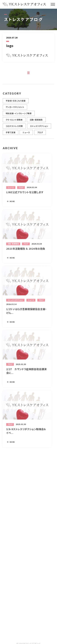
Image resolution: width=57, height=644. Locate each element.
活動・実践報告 (36, 121)
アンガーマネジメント (15, 109)
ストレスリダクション (39, 128)
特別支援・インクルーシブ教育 (19, 115)
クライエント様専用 (14, 121)
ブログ (40, 134)
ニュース (26, 134)
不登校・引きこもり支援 (16, 102)
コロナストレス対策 (14, 128)
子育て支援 (11, 134)
